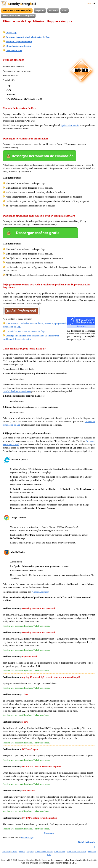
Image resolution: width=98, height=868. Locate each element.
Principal (6, 852)
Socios (14, 852)
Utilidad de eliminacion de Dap (17, 391)
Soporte (30, 852)
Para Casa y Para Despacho (17, 10)
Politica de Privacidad (77, 852)
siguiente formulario (70, 125)
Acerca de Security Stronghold (18, 16)
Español (91, 3)
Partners (53, 10)
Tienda (22, 852)
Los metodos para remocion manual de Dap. (25, 331)
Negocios (40, 10)
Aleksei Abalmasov (41, 592)
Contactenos (60, 852)
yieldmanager (27, 838)
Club (64, 10)
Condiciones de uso (44, 852)
